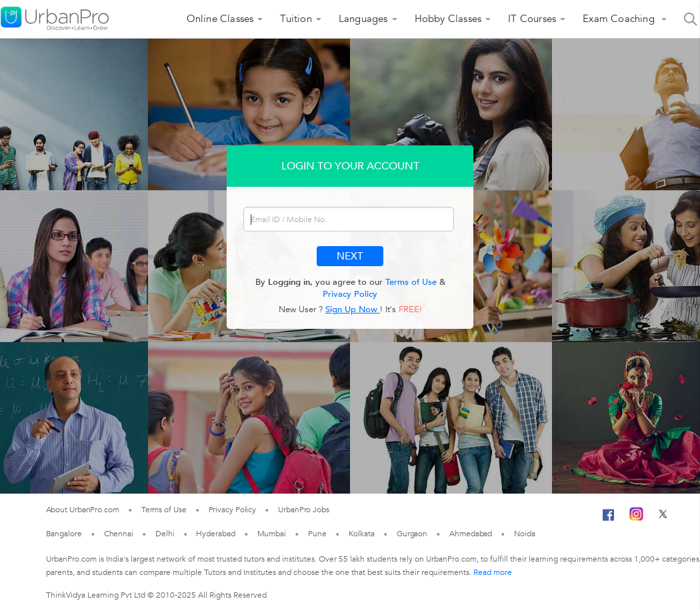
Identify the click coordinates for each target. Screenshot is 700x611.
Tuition (296, 19)
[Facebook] (609, 520)
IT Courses (532, 19)
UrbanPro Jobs (304, 510)
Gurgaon (412, 534)
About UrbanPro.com (83, 510)
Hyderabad (215, 534)
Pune (317, 534)
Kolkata (362, 534)
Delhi (165, 534)
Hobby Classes (448, 19)
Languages (363, 19)
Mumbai (272, 534)
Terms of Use (411, 282)
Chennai (119, 534)
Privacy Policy (350, 294)
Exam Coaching (620, 19)
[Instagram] (636, 518)
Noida (525, 534)
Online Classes (220, 19)
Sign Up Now (353, 310)
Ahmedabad (471, 534)
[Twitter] (663, 518)
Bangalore (64, 534)
